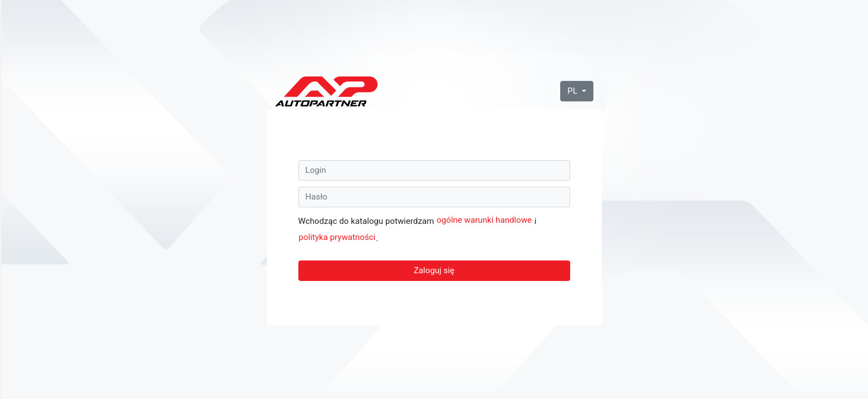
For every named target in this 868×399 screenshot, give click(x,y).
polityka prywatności (337, 237)
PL (573, 91)
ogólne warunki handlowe (484, 220)
